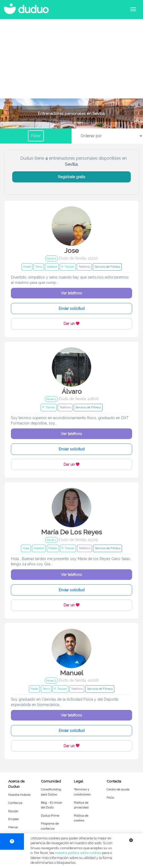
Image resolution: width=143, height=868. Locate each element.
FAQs (110, 798)
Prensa (13, 827)
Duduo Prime (50, 816)
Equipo (13, 811)
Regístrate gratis (72, 177)
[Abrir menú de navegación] (133, 9)
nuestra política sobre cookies (78, 853)
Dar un (71, 324)
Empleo (14, 819)
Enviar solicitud (72, 308)
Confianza (15, 803)
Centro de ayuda (118, 789)
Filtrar (36, 136)
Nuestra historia (19, 795)
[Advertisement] (71, 59)
